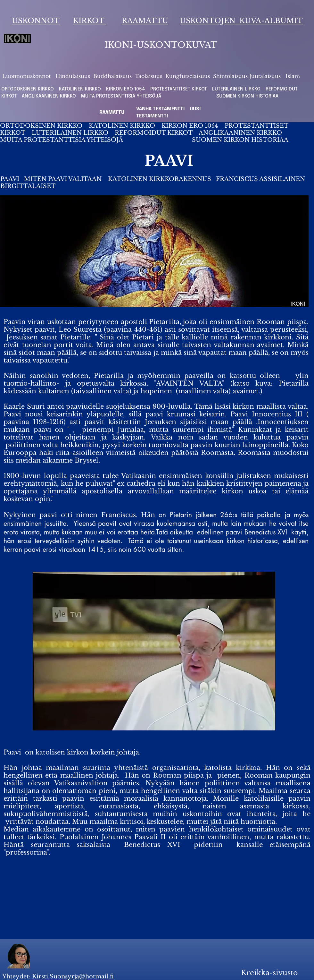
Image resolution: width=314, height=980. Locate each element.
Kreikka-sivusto (269, 973)
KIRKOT (90, 21)
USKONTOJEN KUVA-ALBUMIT (241, 21)
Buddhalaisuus (112, 76)
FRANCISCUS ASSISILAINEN (261, 179)
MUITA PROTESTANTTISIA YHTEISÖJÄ (123, 96)
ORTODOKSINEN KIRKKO (28, 89)
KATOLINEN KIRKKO (81, 89)
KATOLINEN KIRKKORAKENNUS (160, 179)
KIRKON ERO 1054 (126, 89)
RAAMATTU (145, 21)
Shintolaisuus (231, 76)
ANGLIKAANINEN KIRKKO (49, 96)
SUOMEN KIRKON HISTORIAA (247, 96)
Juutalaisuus (265, 76)
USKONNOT (36, 21)
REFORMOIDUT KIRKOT (154, 133)
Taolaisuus (149, 76)
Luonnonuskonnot (27, 76)
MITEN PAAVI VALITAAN (63, 179)
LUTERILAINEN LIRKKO (237, 89)
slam (294, 76)
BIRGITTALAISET (28, 186)
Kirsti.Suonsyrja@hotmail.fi (72, 976)
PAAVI (11, 179)
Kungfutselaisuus (188, 76)
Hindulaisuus (72, 76)
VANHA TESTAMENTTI (161, 109)
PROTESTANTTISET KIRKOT (179, 89)
